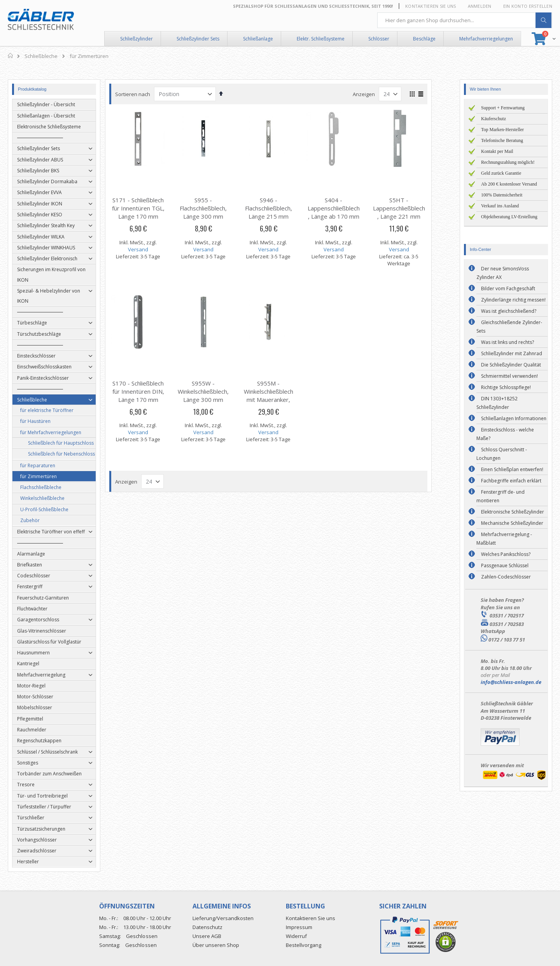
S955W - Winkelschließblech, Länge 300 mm (215, 391)
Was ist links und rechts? (507, 342)
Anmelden (480, 6)
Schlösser (379, 39)
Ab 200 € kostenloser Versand (509, 184)
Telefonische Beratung (502, 140)
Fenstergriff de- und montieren (500, 496)
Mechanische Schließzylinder (512, 523)
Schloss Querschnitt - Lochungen (502, 454)
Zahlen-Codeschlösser (506, 577)
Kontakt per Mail (497, 151)
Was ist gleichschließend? (509, 311)
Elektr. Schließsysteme (321, 39)
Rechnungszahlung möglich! (508, 162)
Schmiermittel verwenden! (509, 376)
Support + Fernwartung (503, 108)
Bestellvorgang (304, 945)
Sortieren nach (144, 94)
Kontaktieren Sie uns (431, 6)
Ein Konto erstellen (528, 6)
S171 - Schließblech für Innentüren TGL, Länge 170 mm (150, 208)
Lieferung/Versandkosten (223, 918)
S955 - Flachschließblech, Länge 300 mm (215, 208)
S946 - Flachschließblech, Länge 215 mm (280, 208)
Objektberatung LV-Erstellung (509, 217)
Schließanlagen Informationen (514, 418)
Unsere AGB (207, 936)
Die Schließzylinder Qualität (511, 365)
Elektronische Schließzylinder (513, 512)
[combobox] (465, 20)
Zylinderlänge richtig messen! (513, 300)
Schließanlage (258, 39)
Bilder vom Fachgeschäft (508, 288)
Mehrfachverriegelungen (486, 39)
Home (11, 56)
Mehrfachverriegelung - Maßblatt (504, 539)
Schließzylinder (136, 39)
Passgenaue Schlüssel (505, 565)
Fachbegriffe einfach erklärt (511, 481)
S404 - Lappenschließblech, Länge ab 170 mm (345, 208)
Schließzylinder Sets (198, 39)
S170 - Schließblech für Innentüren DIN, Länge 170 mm (150, 391)
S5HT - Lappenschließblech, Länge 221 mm (410, 208)
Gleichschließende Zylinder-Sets (509, 327)
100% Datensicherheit (502, 195)
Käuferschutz (493, 119)
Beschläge (424, 39)
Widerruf (296, 936)
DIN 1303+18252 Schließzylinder (497, 403)
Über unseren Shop (216, 945)
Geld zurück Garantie (501, 173)
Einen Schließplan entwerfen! (512, 469)
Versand (150, 249)
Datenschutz (207, 927)
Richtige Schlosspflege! (506, 387)
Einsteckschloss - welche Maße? (505, 434)
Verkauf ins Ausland (500, 206)
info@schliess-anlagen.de (511, 682)
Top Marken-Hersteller (502, 130)
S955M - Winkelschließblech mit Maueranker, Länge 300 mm (280, 395)
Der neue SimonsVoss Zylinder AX (503, 273)
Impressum (299, 927)
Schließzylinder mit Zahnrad (512, 353)
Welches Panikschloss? (506, 554)
